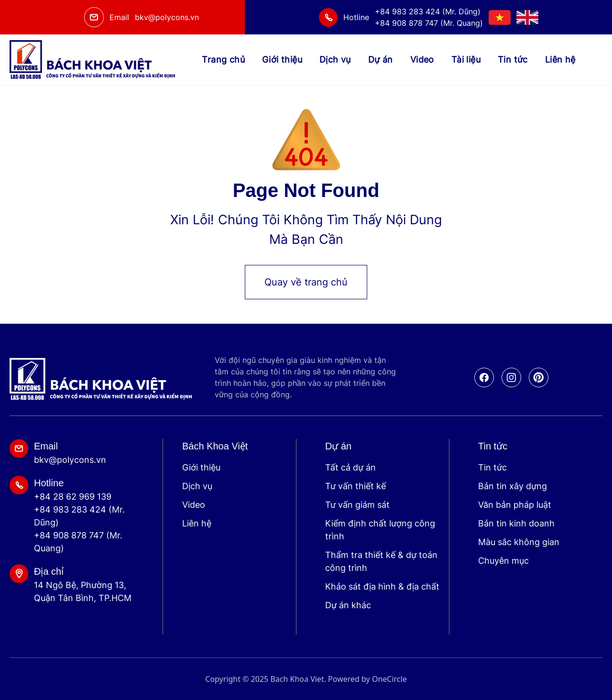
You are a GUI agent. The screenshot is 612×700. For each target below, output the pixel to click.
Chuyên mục (503, 561)
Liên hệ (560, 60)
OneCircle (389, 679)
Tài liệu (466, 60)
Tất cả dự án (350, 467)
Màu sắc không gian (519, 542)
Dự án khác (348, 605)
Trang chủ (223, 60)
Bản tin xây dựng (513, 486)
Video (422, 60)
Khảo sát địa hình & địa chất (382, 586)
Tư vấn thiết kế (355, 486)
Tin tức (513, 60)
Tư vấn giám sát (357, 505)
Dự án (381, 60)
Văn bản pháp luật (515, 505)
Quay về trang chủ (306, 282)
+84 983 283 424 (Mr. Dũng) (79, 516)
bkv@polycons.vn (167, 17)
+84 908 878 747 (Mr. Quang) (78, 542)
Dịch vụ (335, 60)
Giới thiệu (282, 60)
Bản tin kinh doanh (516, 523)
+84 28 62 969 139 (73, 497)
